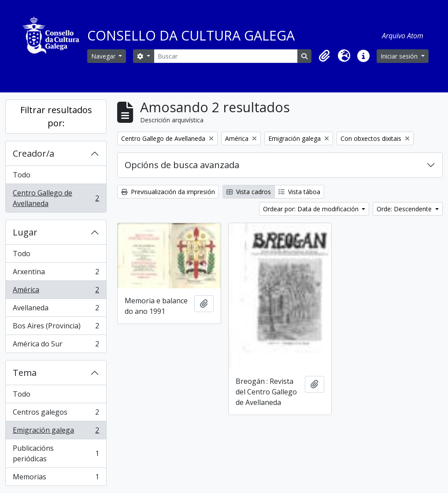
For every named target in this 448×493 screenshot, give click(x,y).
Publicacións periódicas (56, 453)
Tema (25, 373)
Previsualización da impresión (168, 192)
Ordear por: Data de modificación (312, 209)
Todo (22, 175)
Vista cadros (249, 192)
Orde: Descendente (405, 209)
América (56, 292)
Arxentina (56, 274)
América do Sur (56, 346)
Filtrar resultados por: (56, 116)
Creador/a (33, 153)
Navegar (104, 56)
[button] (325, 56)
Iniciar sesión (400, 56)
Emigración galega (56, 432)
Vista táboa (299, 192)
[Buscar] (226, 56)
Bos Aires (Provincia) (56, 328)
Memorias (56, 478)
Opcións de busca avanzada (182, 165)
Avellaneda (56, 310)
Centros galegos (56, 414)
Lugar (25, 232)
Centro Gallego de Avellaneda (56, 198)
